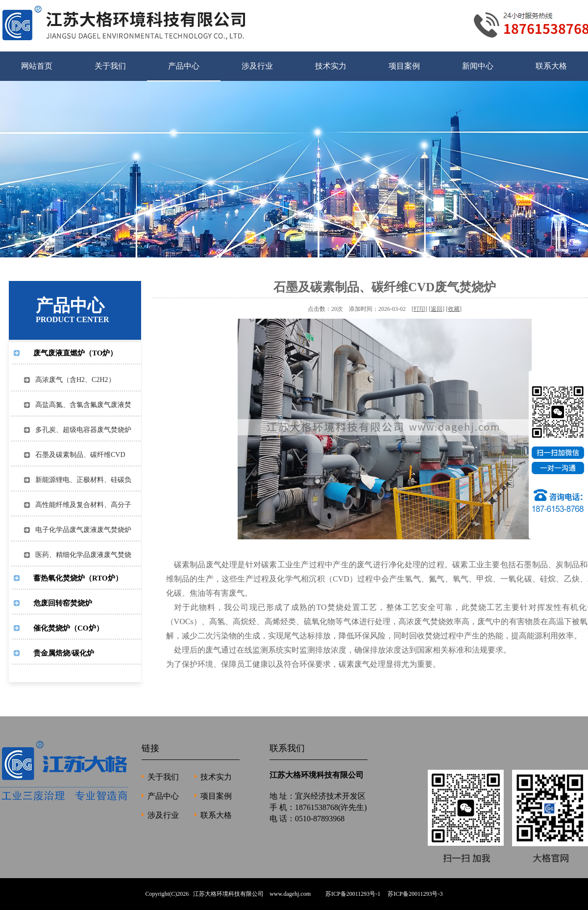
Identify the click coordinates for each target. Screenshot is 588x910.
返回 (437, 309)
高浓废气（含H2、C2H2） (72, 380)
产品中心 (184, 66)
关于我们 (110, 66)
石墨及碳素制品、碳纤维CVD (77, 455)
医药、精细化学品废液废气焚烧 (80, 555)
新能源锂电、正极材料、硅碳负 (80, 480)
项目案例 (404, 66)
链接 (150, 748)
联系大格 (551, 66)
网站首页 (37, 66)
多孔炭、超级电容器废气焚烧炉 (80, 430)
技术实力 (331, 66)
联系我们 (287, 748)
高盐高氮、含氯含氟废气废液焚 (80, 405)
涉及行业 (257, 66)
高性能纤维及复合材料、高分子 (80, 505)
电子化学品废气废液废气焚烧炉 (80, 530)
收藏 (454, 309)
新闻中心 (478, 66)
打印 (419, 309)
